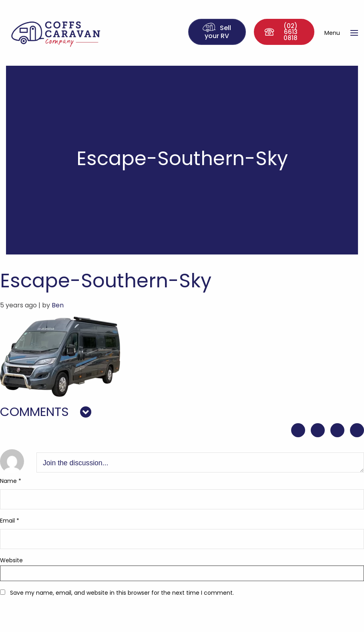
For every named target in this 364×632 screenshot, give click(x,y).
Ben (58, 305)
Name (11, 481)
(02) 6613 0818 (281, 32)
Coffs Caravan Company (67, 33)
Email (10, 521)
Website (11, 560)
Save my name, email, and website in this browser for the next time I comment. (122, 593)
